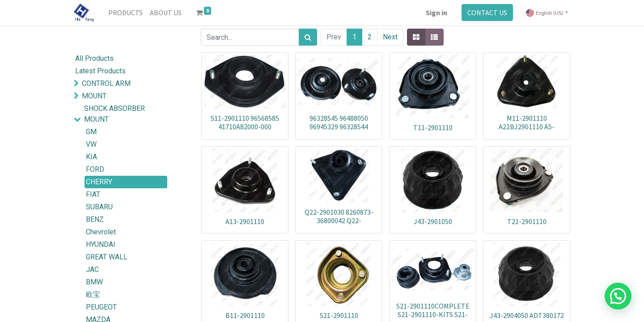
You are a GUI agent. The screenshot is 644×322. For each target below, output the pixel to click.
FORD (95, 169)
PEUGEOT (101, 307)
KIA (91, 157)
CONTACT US (487, 13)
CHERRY (99, 182)
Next (390, 37)
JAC (92, 269)
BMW (94, 282)
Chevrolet (101, 232)
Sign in (436, 13)
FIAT (93, 194)
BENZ (95, 219)
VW (91, 144)
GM (91, 132)
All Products (94, 58)
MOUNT (94, 96)
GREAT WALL (107, 257)
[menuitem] (125, 13)
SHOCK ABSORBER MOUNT (114, 114)
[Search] (308, 37)
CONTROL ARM (106, 83)
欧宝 (93, 294)
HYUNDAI (101, 244)
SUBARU (99, 207)
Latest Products (100, 71)
